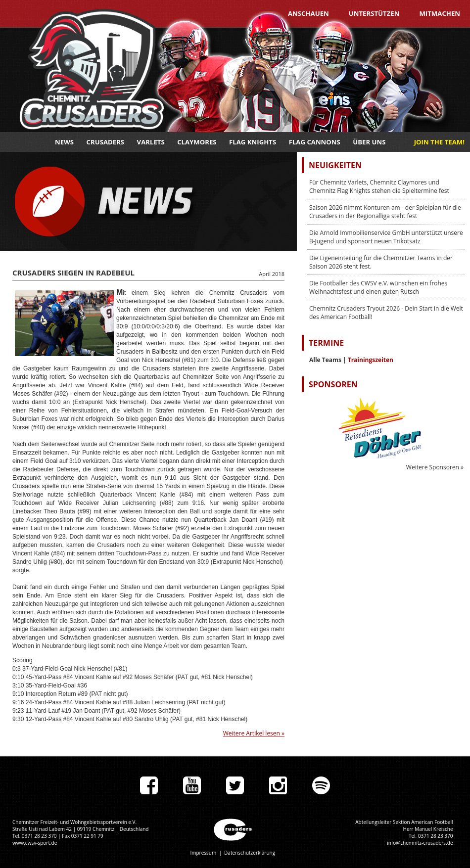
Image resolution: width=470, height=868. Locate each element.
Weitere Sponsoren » (435, 467)
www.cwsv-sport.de (35, 843)
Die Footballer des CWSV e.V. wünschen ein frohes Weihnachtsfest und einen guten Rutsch (378, 287)
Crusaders (106, 142)
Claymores (197, 142)
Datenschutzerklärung (250, 853)
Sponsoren (333, 384)
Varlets (151, 142)
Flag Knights (253, 142)
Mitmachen (440, 13)
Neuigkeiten (335, 165)
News (64, 142)
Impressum (203, 853)
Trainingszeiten (371, 360)
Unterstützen (374, 13)
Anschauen (308, 13)
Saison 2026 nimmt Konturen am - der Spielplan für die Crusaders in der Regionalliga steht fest (385, 212)
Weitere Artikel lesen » (254, 733)
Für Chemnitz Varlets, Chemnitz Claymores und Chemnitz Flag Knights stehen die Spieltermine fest (379, 186)
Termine (326, 343)
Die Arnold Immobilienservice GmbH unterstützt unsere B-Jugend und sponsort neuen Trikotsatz (386, 237)
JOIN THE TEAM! (439, 142)
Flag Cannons (315, 142)
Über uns (369, 142)
